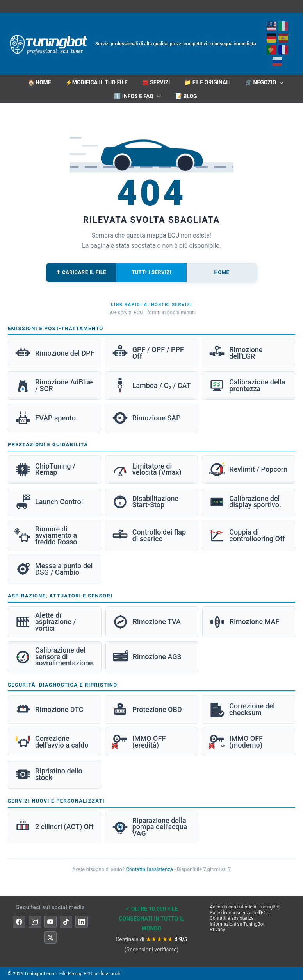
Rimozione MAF (244, 622)
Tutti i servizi (151, 272)
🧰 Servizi (156, 82)
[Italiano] (283, 26)
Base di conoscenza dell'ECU (240, 913)
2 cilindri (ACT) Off (54, 827)
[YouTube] (50, 922)
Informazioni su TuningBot (237, 924)
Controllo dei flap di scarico (149, 536)
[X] (50, 937)
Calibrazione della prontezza (247, 385)
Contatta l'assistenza (149, 869)
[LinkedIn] (82, 922)
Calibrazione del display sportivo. (245, 502)
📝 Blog (186, 96)
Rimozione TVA (146, 622)
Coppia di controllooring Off (247, 536)
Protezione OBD (147, 709)
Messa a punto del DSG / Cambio (53, 569)
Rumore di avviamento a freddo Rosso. (47, 535)
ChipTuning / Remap (45, 469)
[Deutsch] (271, 38)
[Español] (283, 38)
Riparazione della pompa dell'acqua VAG (150, 827)
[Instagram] (35, 922)
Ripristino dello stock (48, 774)
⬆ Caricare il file (81, 272)
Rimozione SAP (146, 418)
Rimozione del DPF (54, 353)
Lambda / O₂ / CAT (151, 385)
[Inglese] (271, 26)
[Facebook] (19, 922)
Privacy (217, 930)
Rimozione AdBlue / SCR (53, 385)
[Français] (283, 50)
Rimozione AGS (147, 657)
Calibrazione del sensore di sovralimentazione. (55, 656)
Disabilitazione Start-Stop (145, 502)
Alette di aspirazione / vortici (45, 622)
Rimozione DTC (49, 709)
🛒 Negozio (261, 82)
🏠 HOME (39, 82)
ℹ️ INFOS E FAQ (134, 96)
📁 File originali (208, 82)
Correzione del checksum (242, 709)
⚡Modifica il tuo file (97, 82)
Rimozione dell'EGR (235, 353)
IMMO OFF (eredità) (139, 742)
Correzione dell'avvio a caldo (51, 742)
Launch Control (49, 502)
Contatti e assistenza (232, 918)
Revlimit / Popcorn (248, 469)
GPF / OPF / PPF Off (148, 353)
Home (222, 272)
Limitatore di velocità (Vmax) (147, 469)
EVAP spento (45, 418)
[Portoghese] (271, 50)
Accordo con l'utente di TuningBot (245, 907)
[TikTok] (66, 922)
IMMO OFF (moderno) (236, 742)
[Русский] (277, 61)
